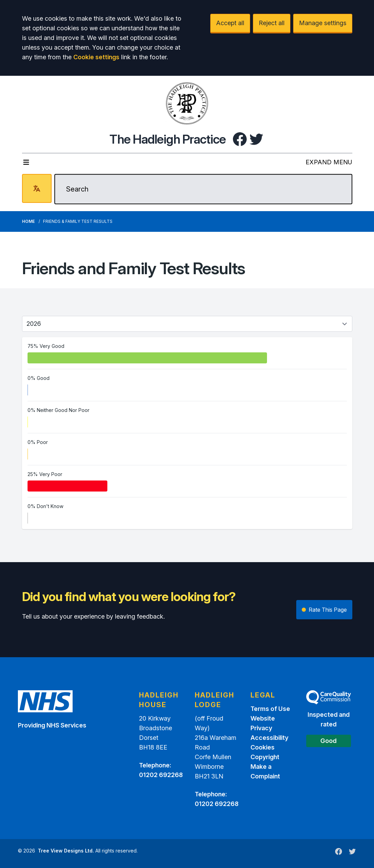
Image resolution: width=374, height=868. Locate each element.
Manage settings (323, 23)
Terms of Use (270, 709)
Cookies (263, 747)
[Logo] (187, 103)
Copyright (265, 757)
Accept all (230, 23)
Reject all (272, 23)
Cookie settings (96, 57)
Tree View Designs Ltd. (66, 851)
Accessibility (269, 738)
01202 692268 (161, 775)
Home (28, 221)
